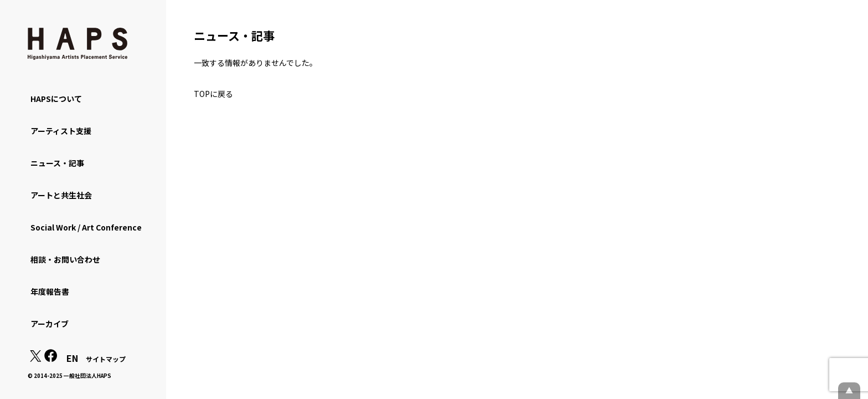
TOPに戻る (213, 94)
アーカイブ (50, 324)
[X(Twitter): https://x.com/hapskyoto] (35, 359)
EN (72, 358)
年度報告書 (50, 291)
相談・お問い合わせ (65, 259)
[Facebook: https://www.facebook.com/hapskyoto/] (51, 359)
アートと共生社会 (61, 195)
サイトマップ (106, 359)
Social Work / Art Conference (86, 227)
